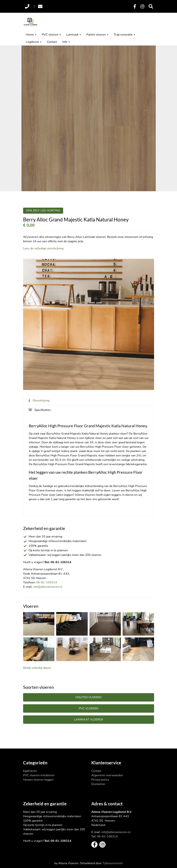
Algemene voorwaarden (107, 775)
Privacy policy (100, 780)
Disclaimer (98, 784)
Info (66, 42)
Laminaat (74, 35)
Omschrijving (41, 400)
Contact (52, 42)
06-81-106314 (47, 582)
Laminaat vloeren (89, 720)
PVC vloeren (51, 35)
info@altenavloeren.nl (48, 587)
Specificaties (43, 410)
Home (31, 35)
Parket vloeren (97, 35)
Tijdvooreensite (113, 863)
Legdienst (34, 42)
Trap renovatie (124, 35)
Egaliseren (30, 771)
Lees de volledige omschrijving (43, 248)
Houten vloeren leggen (38, 780)
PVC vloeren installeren (39, 775)
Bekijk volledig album (37, 668)
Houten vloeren (88, 697)
